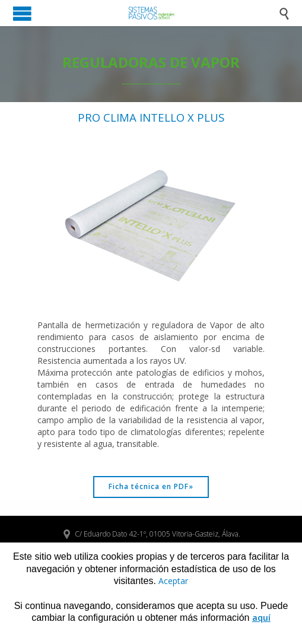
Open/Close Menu (22, 13)
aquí (261, 618)
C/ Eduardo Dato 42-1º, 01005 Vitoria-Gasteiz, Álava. (151, 534)
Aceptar (173, 581)
